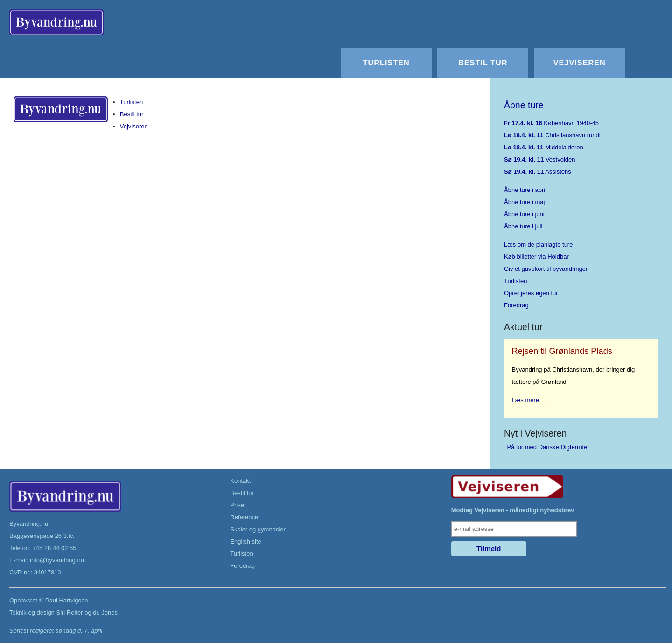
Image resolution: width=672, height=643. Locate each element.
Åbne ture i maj (524, 202)
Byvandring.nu (29, 524)
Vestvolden (540, 159)
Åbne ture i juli (523, 226)
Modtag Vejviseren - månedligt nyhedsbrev (513, 510)
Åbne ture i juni (524, 214)
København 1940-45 (551, 123)
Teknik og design (32, 612)
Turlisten (386, 63)
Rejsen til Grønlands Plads (562, 351)
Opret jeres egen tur (531, 293)
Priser (238, 505)
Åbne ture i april (525, 190)
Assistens (538, 172)
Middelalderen (544, 147)
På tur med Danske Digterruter (548, 447)
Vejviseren (580, 63)
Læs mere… (529, 400)
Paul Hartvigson (67, 600)
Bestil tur (483, 63)
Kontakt (240, 481)
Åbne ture (524, 105)
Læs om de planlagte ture (538, 244)
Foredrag (516, 305)
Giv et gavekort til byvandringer (546, 269)
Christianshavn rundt (552, 135)
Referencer (245, 517)
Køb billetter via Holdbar (536, 257)
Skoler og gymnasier (258, 529)
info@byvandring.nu (57, 560)
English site (245, 541)
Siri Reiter (69, 612)
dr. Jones (105, 612)
